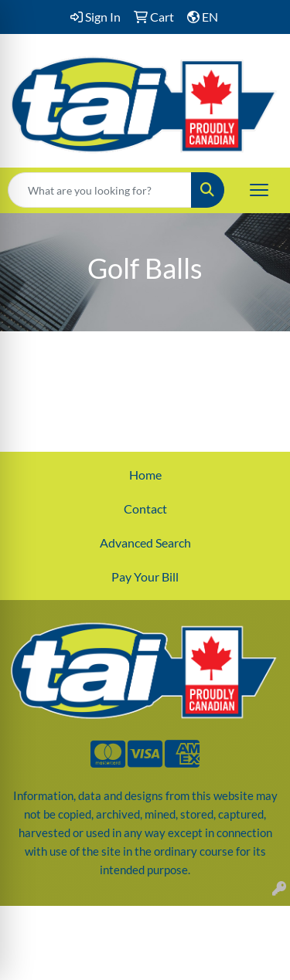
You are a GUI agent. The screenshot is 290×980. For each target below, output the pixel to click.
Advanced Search (145, 543)
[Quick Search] (100, 190)
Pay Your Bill (145, 576)
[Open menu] (259, 190)
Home (145, 475)
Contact (145, 509)
